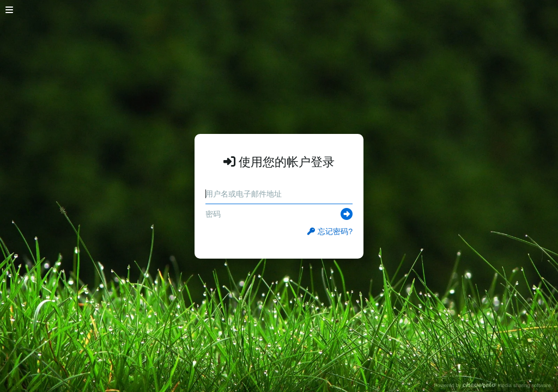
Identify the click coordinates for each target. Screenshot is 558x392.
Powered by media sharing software (492, 385)
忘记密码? (330, 231)
